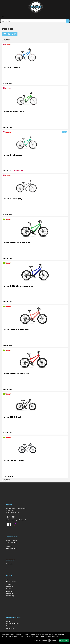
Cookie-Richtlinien (51, 637)
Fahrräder (10, 586)
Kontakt (9, 621)
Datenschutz (10, 628)
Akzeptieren (64, 640)
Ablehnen (54, 640)
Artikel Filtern (10, 34)
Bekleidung (10, 596)
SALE (8, 579)
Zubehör (9, 591)
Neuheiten (10, 564)
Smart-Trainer (11, 582)
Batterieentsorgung (13, 623)
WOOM (9, 584)
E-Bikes (9, 589)
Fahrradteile (10, 593)
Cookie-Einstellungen (40, 640)
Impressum (10, 626)
